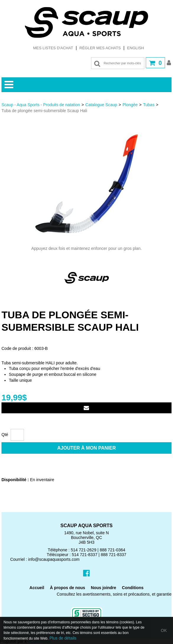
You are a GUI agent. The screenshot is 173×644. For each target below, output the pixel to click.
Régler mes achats (100, 48)
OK (164, 630)
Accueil (37, 588)
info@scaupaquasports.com (54, 559)
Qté (5, 435)
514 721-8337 (85, 555)
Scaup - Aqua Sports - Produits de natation (41, 105)
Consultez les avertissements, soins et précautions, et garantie (114, 594)
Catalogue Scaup (101, 105)
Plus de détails (63, 638)
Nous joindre (104, 588)
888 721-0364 (112, 550)
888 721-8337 (114, 555)
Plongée (130, 105)
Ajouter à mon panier (87, 448)
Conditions (133, 588)
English (136, 48)
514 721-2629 (83, 550)
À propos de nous (68, 588)
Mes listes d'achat (53, 48)
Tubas (149, 105)
